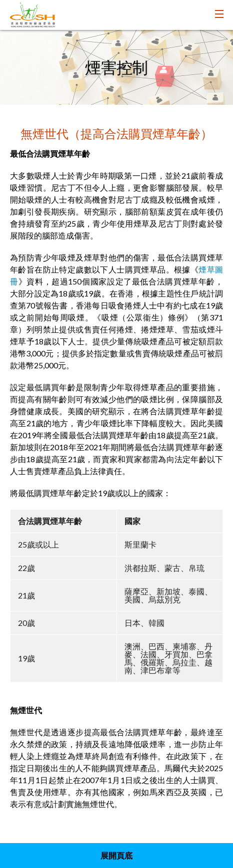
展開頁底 (116, 855)
